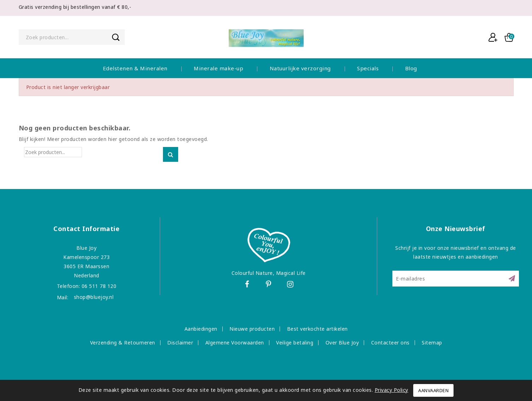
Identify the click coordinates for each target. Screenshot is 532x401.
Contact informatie (86, 229)
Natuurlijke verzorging (300, 68)
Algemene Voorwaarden (235, 343)
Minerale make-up (218, 68)
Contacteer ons (390, 343)
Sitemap (432, 343)
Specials (368, 68)
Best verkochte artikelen (317, 329)
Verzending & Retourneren (123, 343)
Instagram (292, 285)
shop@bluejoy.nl (94, 297)
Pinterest (270, 285)
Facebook (247, 285)
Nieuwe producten (252, 329)
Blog (411, 68)
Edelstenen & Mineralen (135, 68)
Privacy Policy (391, 390)
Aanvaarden (433, 390)
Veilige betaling (295, 343)
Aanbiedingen (201, 329)
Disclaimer (180, 343)
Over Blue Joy (342, 343)
